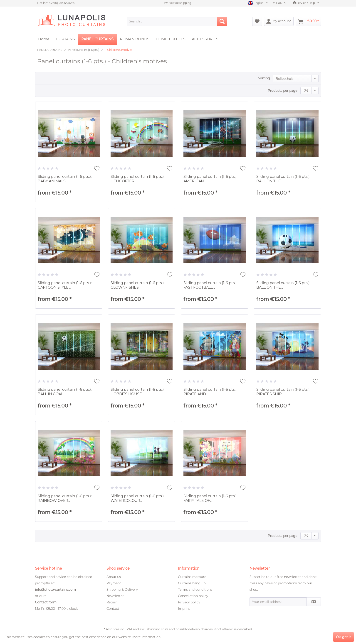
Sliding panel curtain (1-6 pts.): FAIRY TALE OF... (210, 498)
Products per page (282, 91)
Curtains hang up (192, 583)
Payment (114, 583)
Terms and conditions (195, 590)
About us (114, 577)
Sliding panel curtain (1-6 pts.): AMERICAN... (210, 179)
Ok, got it (344, 637)
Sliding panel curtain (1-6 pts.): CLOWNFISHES (137, 285)
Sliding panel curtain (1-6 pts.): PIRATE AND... (210, 392)
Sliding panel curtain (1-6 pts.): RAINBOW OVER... (65, 498)
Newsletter (115, 596)
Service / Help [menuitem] (304, 3)
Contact (113, 609)
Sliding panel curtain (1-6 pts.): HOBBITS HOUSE (137, 392)
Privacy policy (189, 602)
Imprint (184, 609)
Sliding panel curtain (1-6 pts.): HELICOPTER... (137, 179)
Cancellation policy (193, 596)
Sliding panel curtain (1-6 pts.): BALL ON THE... (283, 179)
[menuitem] (177, 21)
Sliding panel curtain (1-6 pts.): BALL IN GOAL (65, 392)
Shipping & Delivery (122, 590)
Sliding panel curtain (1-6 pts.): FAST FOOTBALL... (210, 285)
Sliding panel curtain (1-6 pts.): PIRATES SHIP (283, 392)
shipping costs (158, 629)
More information (146, 637)
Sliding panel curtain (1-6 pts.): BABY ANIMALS (65, 179)
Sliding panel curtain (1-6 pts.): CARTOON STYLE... (65, 285)
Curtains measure (192, 577)
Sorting (264, 78)
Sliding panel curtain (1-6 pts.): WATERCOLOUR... (137, 498)
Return (112, 602)
